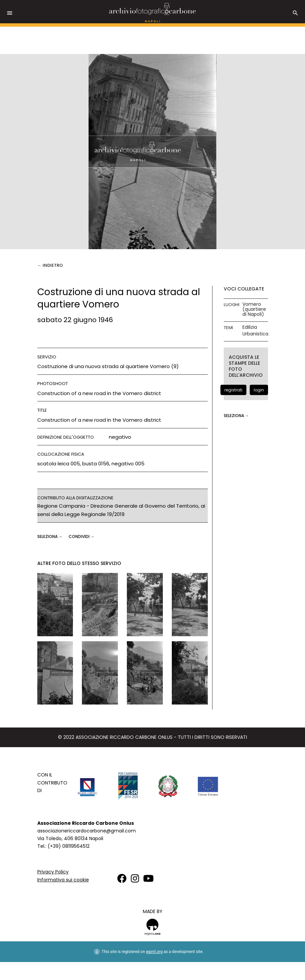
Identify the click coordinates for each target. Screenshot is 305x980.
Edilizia (250, 327)
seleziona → (50, 536)
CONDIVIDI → (82, 536)
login (259, 390)
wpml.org (154, 952)
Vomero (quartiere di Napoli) (254, 309)
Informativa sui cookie (63, 880)
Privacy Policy (53, 872)
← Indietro (50, 265)
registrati (233, 390)
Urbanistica (255, 334)
